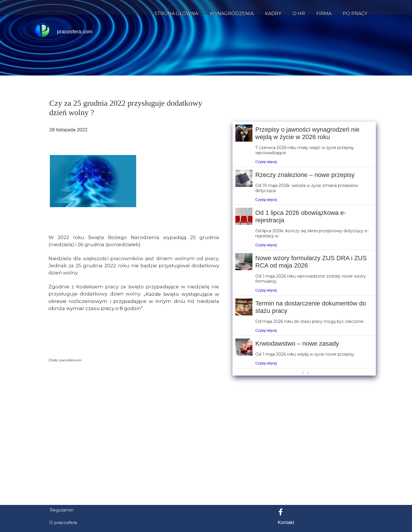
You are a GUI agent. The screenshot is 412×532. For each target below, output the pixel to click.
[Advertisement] (206, 473)
